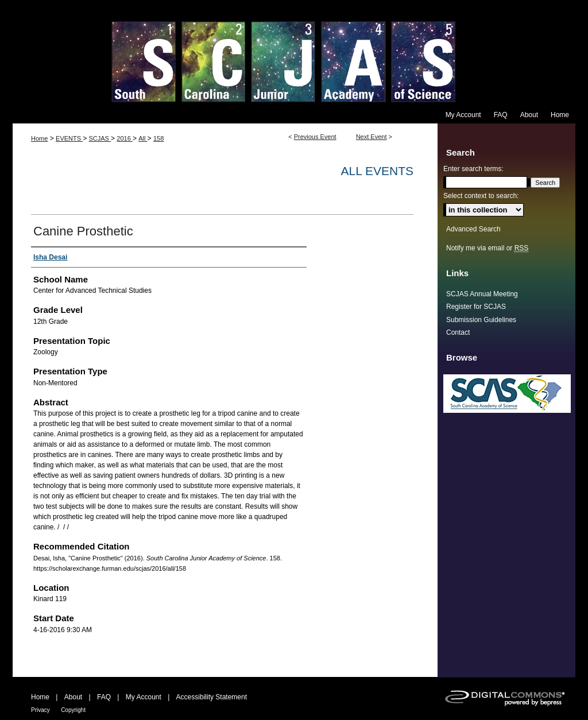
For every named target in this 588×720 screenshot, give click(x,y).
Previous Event (315, 137)
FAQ (104, 697)
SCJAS (100, 138)
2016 (125, 138)
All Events (377, 171)
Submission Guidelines (481, 320)
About (73, 697)
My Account (144, 697)
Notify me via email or (487, 248)
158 (158, 138)
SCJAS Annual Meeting (482, 294)
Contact (458, 332)
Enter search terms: (473, 169)
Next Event (372, 137)
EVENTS (69, 138)
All (143, 138)
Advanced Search (473, 229)
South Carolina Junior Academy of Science (294, 53)
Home (39, 138)
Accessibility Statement (212, 697)
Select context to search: (481, 196)
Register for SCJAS (476, 307)
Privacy (40, 710)
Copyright (73, 710)
